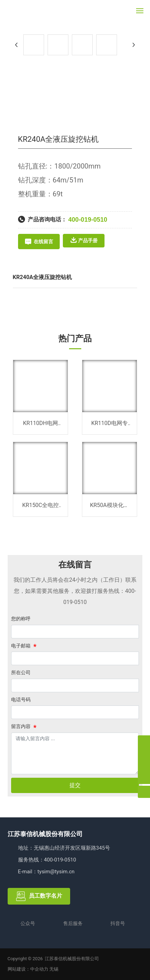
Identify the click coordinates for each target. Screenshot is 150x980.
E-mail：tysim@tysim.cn (46, 872)
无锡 (54, 969)
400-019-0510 (88, 220)
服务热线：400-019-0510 (47, 860)
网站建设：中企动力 (28, 969)
